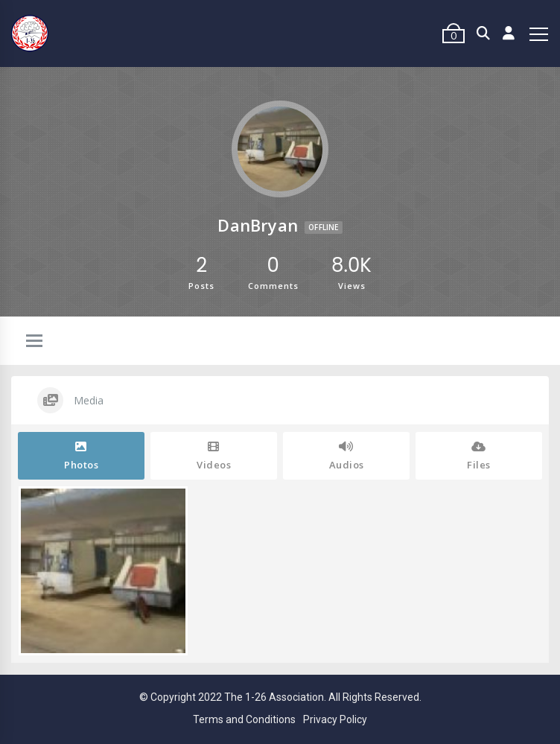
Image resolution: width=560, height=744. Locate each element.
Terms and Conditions (244, 719)
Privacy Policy (335, 719)
